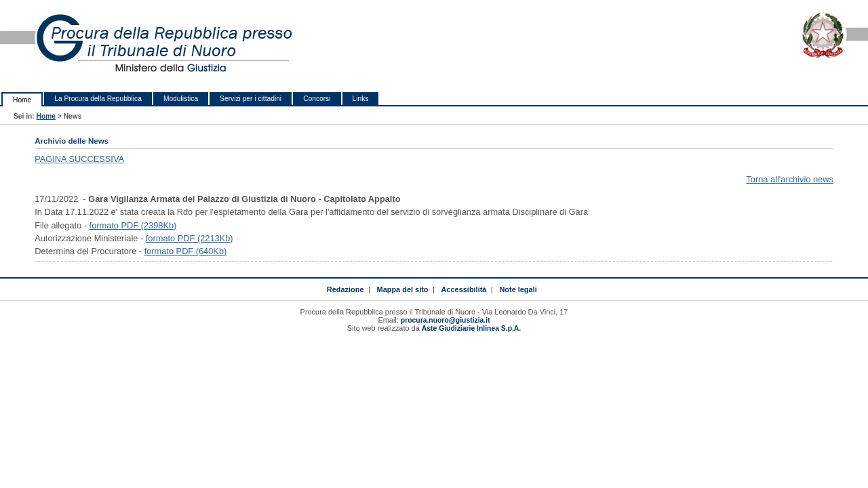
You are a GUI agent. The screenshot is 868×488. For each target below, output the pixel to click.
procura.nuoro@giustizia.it (446, 320)
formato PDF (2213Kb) (190, 238)
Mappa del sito (403, 289)
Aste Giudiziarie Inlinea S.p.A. (471, 328)
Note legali (518, 289)
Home (22, 100)
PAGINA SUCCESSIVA (79, 159)
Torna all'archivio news (789, 179)
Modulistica (181, 99)
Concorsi (317, 99)
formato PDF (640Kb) (186, 251)
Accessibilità (464, 289)
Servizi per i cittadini (251, 99)
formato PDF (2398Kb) (133, 225)
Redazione (346, 289)
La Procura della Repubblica (98, 99)
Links (361, 99)
